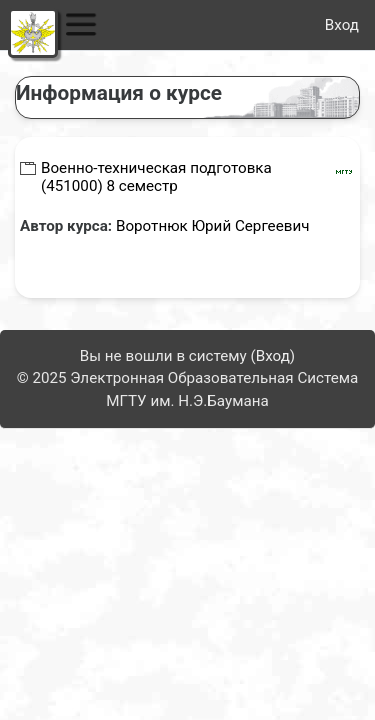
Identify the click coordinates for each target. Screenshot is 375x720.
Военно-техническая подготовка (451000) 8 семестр (156, 177)
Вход (342, 25)
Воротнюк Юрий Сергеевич (213, 226)
